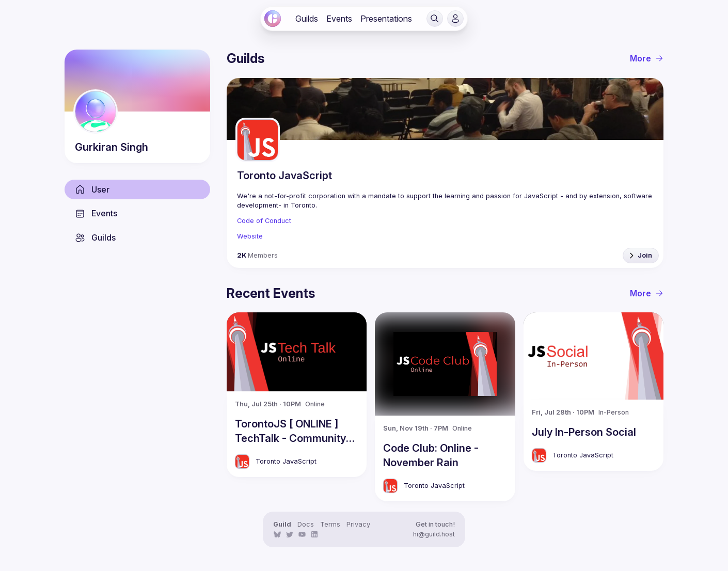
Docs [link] (306, 524)
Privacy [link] (358, 524)
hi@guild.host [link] (434, 534)
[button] (435, 19)
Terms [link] (330, 524)
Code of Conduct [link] (264, 221)
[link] (273, 19)
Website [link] (250, 236)
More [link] (647, 58)
